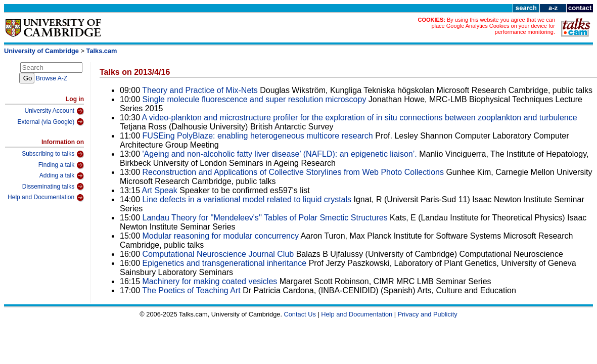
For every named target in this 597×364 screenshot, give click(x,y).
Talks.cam (102, 51)
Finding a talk (61, 165)
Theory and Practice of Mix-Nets (200, 90)
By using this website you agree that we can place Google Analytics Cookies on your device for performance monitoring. (493, 26)
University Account (54, 111)
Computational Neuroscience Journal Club (218, 254)
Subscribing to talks (53, 154)
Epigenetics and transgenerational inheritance (225, 263)
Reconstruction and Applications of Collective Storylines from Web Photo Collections (293, 172)
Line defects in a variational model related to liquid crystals (247, 199)
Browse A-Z (52, 78)
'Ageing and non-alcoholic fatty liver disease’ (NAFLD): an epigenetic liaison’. (280, 154)
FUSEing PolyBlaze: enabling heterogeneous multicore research (258, 136)
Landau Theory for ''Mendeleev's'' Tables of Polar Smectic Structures (265, 218)
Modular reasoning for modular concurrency (221, 236)
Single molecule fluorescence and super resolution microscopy (255, 99)
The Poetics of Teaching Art (192, 290)
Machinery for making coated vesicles (210, 281)
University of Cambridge (41, 51)
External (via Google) (51, 122)
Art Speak (161, 190)
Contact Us (300, 314)
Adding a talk (62, 176)
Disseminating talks (53, 187)
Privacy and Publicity (428, 314)
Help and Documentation (46, 198)
